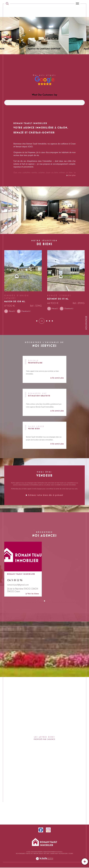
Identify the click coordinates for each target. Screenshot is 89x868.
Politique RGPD (63, 854)
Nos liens (46, 854)
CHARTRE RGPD (54, 854)
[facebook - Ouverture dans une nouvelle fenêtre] (41, 830)
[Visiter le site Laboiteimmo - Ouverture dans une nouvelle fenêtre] (44, 861)
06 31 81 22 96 (15, 581)
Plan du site (29, 854)
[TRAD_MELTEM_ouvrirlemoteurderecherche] (7, 4)
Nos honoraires (20, 854)
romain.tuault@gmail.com (18, 585)
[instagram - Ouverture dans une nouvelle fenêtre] (48, 830)
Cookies (71, 854)
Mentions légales (38, 854)
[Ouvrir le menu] (77, 4)
